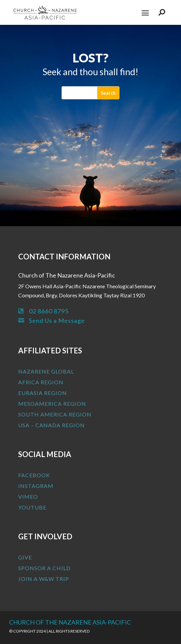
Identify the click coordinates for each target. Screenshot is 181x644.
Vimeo (28, 497)
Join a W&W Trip (44, 579)
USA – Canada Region (51, 425)
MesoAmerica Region (52, 404)
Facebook (34, 475)
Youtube (32, 507)
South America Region (55, 414)
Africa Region (41, 382)
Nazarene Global (46, 371)
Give (25, 557)
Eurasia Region (43, 393)
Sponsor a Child (44, 568)
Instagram (36, 486)
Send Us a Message (57, 320)
